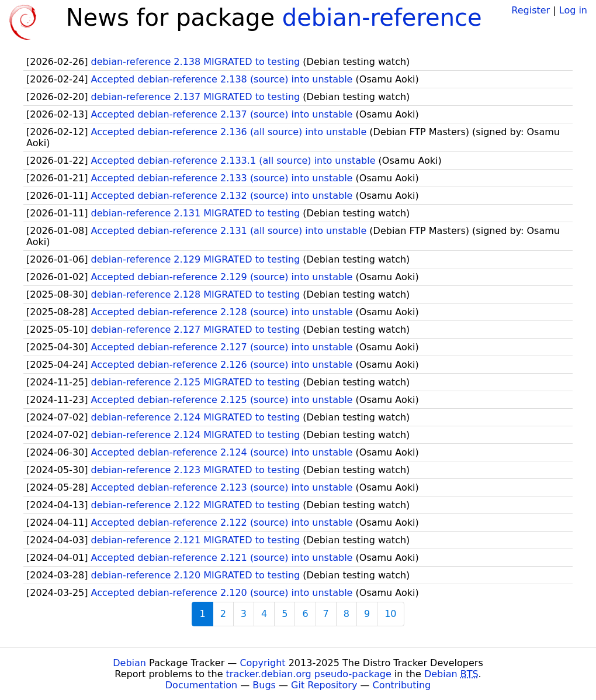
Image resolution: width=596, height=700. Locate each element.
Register (531, 10)
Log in (573, 10)
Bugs (264, 685)
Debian (129, 663)
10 (390, 614)
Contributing (402, 685)
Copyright (262, 663)
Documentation (201, 685)
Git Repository (324, 685)
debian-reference (382, 18)
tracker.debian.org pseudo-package (309, 674)
